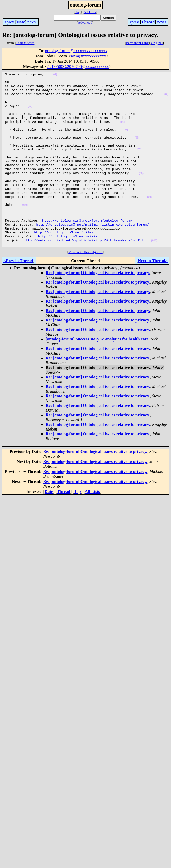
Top (78, 12)
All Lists (90, 12)
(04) (123, 132)
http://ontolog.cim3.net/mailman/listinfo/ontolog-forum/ (92, 255)
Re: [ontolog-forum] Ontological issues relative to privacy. (98, 307)
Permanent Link (137, 43)
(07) (139, 165)
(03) (30, 113)
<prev (9, 22)
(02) (166, 99)
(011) (154, 274)
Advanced (85, 23)
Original (157, 43)
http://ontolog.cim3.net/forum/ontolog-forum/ (87, 250)
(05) (127, 142)
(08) (141, 194)
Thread (148, 22)
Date (21, 22)
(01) (55, 75)
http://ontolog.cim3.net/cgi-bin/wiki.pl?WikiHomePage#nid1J (83, 274)
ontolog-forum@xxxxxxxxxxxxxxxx (76, 51)
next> (32, 22)
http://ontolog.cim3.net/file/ (64, 265)
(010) (24, 232)
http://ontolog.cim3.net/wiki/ (68, 269)
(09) (149, 222)
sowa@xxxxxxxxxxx (88, 56)
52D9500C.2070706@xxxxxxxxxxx (78, 67)
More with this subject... (85, 287)
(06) (137, 151)
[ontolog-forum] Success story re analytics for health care (97, 374)
